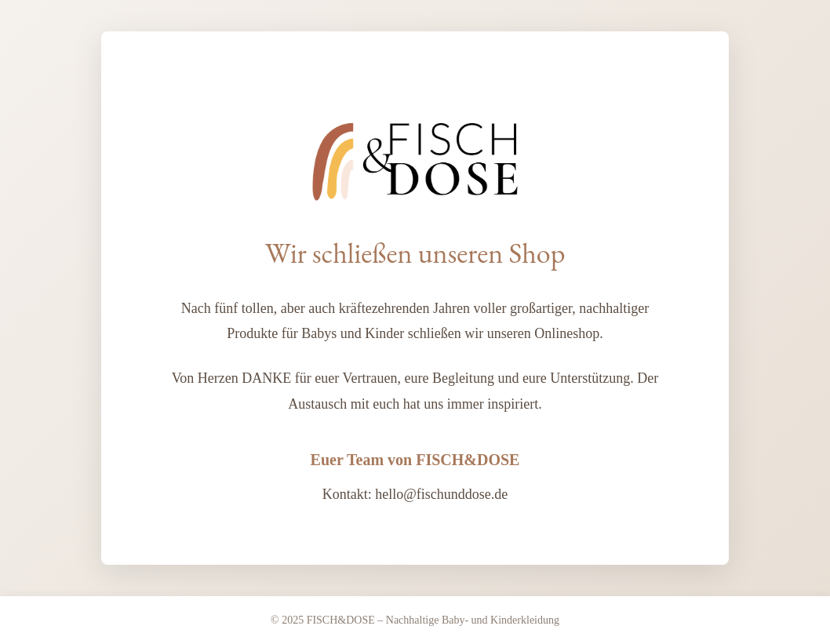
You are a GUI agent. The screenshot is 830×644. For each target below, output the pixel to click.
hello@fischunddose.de (441, 494)
